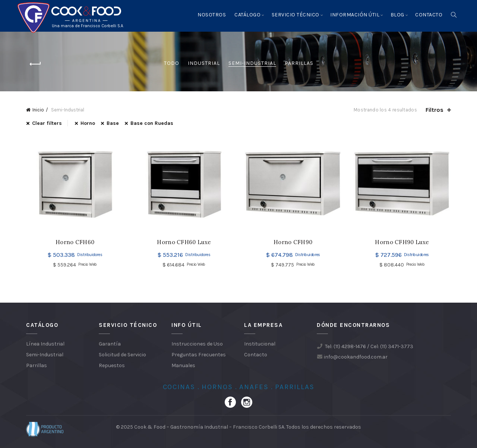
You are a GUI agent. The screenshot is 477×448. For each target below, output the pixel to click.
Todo (172, 63)
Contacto (429, 15)
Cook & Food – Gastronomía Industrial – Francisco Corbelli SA (209, 427)
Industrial (204, 63)
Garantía (110, 344)
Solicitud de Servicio (122, 355)
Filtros (435, 110)
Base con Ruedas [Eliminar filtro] (152, 123)
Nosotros (212, 15)
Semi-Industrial (252, 63)
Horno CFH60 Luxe (184, 242)
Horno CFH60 (75, 242)
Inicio (38, 110)
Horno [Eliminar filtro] (88, 123)
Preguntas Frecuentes (199, 355)
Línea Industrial (45, 344)
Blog (397, 15)
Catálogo (247, 15)
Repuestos (112, 365)
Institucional (260, 344)
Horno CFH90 (293, 242)
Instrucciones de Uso (197, 344)
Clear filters (47, 123)
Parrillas (299, 63)
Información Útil (355, 15)
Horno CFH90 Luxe (402, 242)
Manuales (183, 365)
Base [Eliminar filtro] (113, 123)
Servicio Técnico (296, 15)
